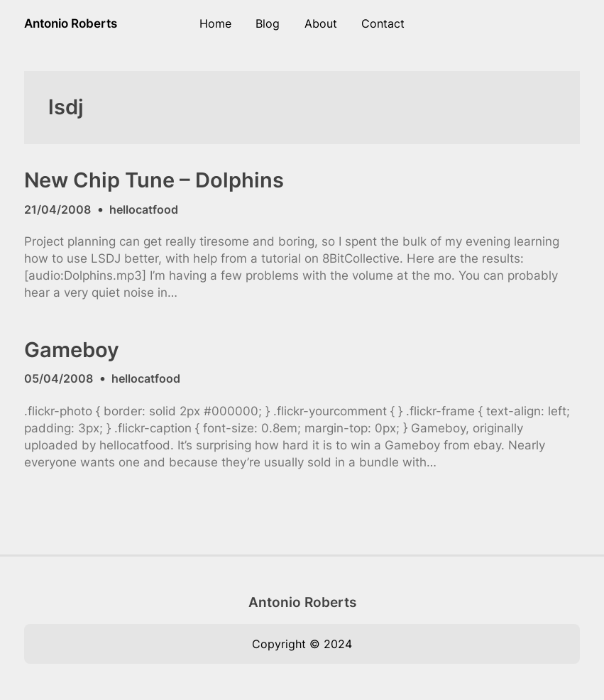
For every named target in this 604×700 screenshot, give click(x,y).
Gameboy (72, 350)
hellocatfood (144, 209)
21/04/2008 (57, 209)
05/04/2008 (59, 378)
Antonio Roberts (71, 23)
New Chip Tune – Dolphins (154, 180)
